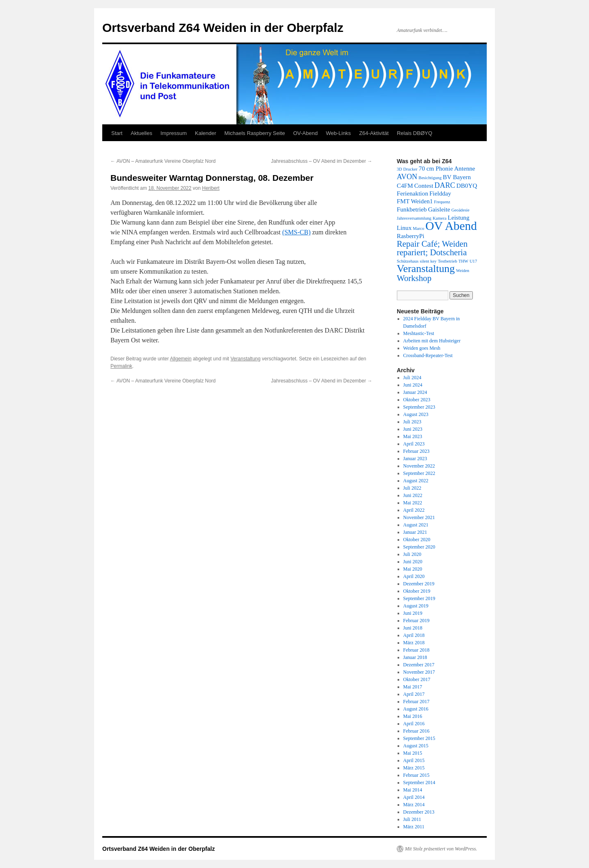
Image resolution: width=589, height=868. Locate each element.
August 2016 (416, 709)
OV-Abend (306, 133)
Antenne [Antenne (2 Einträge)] (464, 168)
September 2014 (419, 783)
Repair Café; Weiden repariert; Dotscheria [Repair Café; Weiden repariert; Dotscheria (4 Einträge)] (432, 248)
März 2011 (414, 827)
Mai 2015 (413, 753)
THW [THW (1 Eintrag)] (463, 261)
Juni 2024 (413, 385)
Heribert (211, 188)
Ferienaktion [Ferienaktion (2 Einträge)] (413, 193)
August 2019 (416, 606)
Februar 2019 (416, 621)
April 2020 (414, 576)
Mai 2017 (413, 687)
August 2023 (416, 414)
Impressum (173, 133)
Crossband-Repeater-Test (428, 355)
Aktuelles (141, 133)
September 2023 (419, 407)
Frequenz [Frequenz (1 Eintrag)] (442, 202)
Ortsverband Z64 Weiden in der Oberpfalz (223, 28)
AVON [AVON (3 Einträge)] (407, 177)
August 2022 (416, 481)
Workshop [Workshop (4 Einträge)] (414, 278)
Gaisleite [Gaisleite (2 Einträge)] (439, 209)
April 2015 (414, 760)
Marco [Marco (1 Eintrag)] (418, 228)
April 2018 (414, 635)
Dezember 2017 (419, 665)
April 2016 (414, 724)
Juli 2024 (412, 378)
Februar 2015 (416, 775)
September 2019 (419, 598)
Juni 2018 (413, 628)
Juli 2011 (412, 819)
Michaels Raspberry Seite (255, 133)
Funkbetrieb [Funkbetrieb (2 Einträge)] (412, 209)
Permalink (121, 366)
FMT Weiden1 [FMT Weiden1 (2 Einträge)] (415, 201)
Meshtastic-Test (419, 333)
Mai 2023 (413, 436)
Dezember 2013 (419, 812)
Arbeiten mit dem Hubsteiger (432, 341)
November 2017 (419, 672)
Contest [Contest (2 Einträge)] (424, 186)
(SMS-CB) (296, 232)
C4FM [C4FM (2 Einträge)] (405, 186)
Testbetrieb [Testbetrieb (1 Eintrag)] (447, 261)
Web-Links (338, 133)
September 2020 (419, 547)
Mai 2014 (413, 790)
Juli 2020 (412, 554)
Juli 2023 (412, 422)
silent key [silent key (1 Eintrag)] (428, 261)
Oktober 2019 (417, 591)
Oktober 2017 (417, 679)
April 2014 (414, 797)
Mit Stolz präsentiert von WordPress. (441, 849)
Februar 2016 (416, 731)
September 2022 (419, 473)
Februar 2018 (416, 650)
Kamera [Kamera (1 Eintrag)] (440, 218)
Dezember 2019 (419, 584)
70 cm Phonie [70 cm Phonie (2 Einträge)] (436, 168)
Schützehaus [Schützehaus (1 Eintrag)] (408, 261)
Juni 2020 (413, 562)
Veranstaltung (246, 359)
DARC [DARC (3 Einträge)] (445, 185)
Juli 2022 (412, 488)
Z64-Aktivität (374, 133)
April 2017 (414, 694)
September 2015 (419, 738)
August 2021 (416, 525)
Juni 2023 (413, 429)
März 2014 (414, 805)
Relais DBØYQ (415, 133)
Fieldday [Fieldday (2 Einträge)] (440, 193)
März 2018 (414, 643)
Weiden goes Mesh (422, 348)
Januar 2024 (415, 392)
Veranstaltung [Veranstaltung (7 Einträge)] (426, 269)
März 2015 (414, 768)
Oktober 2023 (417, 400)
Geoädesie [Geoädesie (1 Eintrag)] (460, 210)
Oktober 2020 (417, 540)
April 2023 (414, 444)
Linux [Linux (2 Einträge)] (404, 228)
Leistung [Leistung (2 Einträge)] (458, 217)
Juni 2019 (413, 613)
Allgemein (181, 359)
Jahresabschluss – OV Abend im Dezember (322, 161)
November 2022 (419, 466)
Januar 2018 (415, 657)
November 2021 (419, 517)
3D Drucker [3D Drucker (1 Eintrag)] (407, 169)
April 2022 (414, 510)
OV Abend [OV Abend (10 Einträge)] (451, 226)
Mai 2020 (413, 569)
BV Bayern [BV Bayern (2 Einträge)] (457, 177)
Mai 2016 (413, 716)
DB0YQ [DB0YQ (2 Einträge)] (467, 186)
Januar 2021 (415, 532)
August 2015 (416, 746)
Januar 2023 (415, 459)
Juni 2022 (413, 495)
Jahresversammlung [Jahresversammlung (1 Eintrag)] (414, 218)
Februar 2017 (416, 702)
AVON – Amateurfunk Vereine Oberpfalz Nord (163, 161)
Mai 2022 (413, 503)
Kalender (206, 133)
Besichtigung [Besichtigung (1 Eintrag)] (430, 178)
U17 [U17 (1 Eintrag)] (473, 261)
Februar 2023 (416, 451)
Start (117, 133)
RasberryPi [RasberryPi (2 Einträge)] (411, 236)
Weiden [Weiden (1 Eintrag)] (463, 271)
